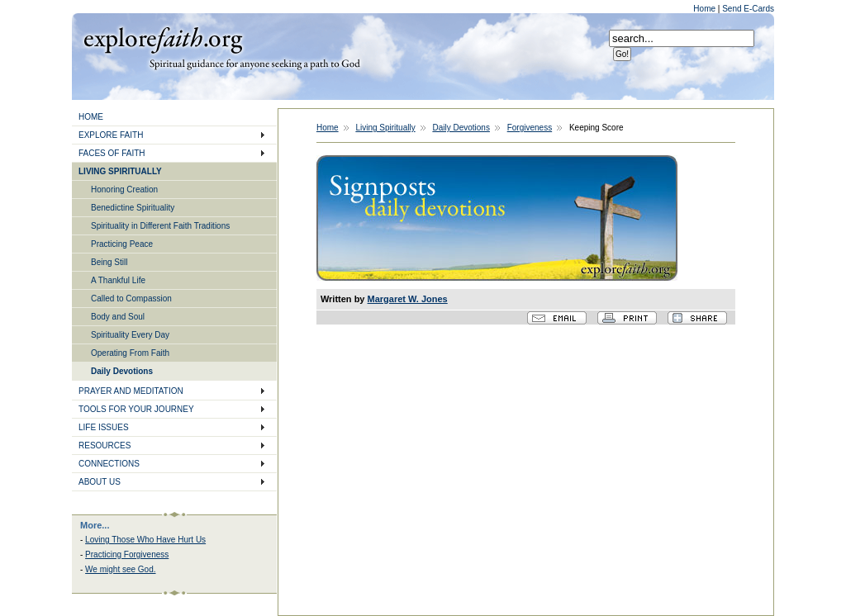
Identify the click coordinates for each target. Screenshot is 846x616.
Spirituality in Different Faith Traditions (160, 226)
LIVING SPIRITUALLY (120, 171)
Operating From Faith (130, 353)
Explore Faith (163, 39)
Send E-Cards (748, 9)
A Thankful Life (118, 280)
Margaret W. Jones (408, 299)
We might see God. (120, 569)
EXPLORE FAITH (111, 135)
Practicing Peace (122, 244)
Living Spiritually (385, 128)
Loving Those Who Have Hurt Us (145, 540)
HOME (91, 117)
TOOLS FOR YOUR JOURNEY (136, 409)
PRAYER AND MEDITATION (131, 391)
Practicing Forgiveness (127, 554)
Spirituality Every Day (130, 335)
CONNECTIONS (109, 464)
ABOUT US (100, 482)
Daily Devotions (122, 371)
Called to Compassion (131, 299)
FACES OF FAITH (112, 153)
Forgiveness (530, 128)
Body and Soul (118, 317)
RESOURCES (105, 445)
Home (705, 9)
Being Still (109, 262)
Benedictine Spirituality (133, 208)
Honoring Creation (124, 190)
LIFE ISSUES (104, 427)
